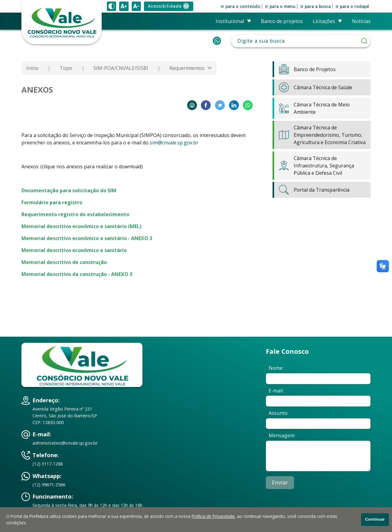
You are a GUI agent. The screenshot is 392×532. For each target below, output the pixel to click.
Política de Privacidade (213, 516)
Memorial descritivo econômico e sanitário (74, 250)
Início (32, 68)
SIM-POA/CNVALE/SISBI (121, 68)
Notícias (361, 21)
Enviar (280, 482)
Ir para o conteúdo (241, 6)
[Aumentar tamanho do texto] (124, 6)
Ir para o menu (280, 6)
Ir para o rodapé (352, 6)
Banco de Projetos (282, 21)
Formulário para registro (52, 202)
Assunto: (277, 413)
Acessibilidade (168, 6)
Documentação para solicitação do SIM (69, 190)
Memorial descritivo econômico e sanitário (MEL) (81, 226)
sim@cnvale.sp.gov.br (174, 143)
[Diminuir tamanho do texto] (136, 6)
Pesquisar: (301, 35)
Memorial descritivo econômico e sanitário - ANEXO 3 (87, 238)
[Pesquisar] (364, 41)
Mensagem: (281, 435)
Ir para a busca (316, 6)
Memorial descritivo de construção (64, 262)
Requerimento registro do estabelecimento (75, 214)
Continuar (375, 519)
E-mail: (275, 391)
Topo (66, 68)
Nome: (275, 368)
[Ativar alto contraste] (111, 6)
